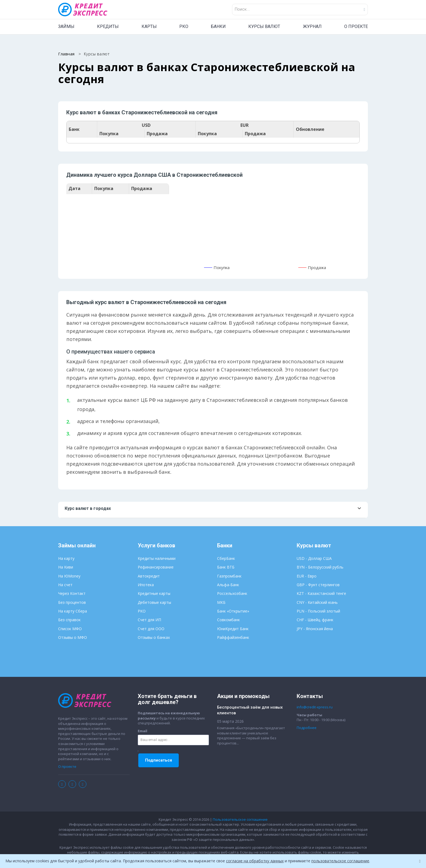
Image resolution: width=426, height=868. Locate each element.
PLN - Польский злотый (318, 611)
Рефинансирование (156, 567)
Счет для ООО (151, 629)
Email (142, 731)
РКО (184, 26)
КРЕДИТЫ (108, 26)
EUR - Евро (307, 576)
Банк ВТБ (226, 567)
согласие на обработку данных (255, 861)
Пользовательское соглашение (240, 819)
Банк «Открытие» (233, 611)
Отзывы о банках (154, 637)
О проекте (67, 766)
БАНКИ (218, 26)
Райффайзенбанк (233, 637)
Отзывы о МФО (73, 637)
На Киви (66, 567)
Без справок (69, 620)
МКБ (221, 602)
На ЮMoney (69, 576)
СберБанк (226, 558)
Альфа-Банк (228, 585)
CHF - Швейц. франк (315, 620)
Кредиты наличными (157, 558)
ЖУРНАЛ (312, 26)
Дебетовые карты (154, 602)
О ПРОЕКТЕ (356, 26)
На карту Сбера (73, 611)
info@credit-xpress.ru (315, 707)
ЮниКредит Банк (233, 629)
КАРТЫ (149, 26)
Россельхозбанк (232, 593)
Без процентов (72, 602)
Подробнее (307, 728)
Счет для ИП (149, 620)
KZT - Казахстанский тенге (321, 593)
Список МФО (70, 629)
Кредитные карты (154, 593)
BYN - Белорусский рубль (320, 567)
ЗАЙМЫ (66, 26)
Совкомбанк (228, 620)
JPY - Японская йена (315, 629)
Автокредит (149, 576)
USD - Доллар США (314, 558)
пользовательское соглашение (340, 861)
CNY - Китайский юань (317, 602)
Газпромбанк (229, 576)
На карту (66, 558)
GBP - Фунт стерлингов (318, 585)
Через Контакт (72, 593)
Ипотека (146, 585)
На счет (65, 585)
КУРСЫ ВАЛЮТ (264, 26)
